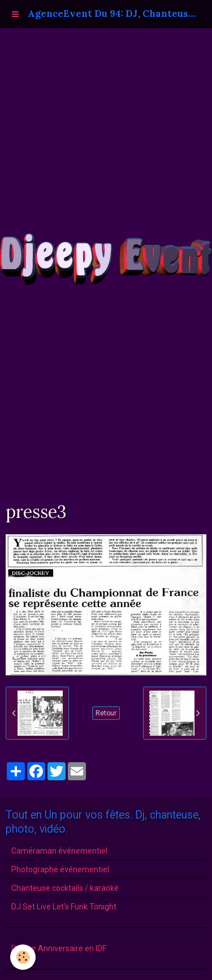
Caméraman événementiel (59, 851)
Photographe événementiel (60, 869)
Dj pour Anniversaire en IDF (59, 948)
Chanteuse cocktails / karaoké (65, 888)
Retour (106, 713)
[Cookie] (23, 957)
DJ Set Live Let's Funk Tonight (64, 907)
